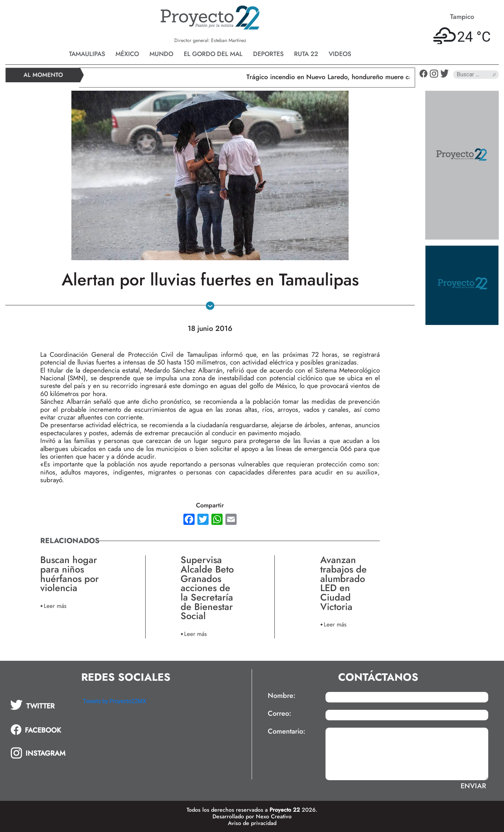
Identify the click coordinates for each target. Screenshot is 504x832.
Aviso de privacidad (252, 823)
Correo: (279, 714)
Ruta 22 (306, 54)
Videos (340, 54)
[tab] (42, 705)
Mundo (161, 54)
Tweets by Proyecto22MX (115, 701)
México (127, 54)
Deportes (268, 54)
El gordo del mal (213, 54)
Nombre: (282, 696)
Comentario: (286, 732)
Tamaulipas (87, 54)
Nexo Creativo (274, 816)
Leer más (55, 606)
